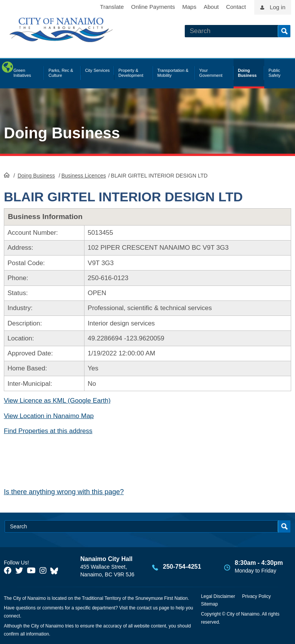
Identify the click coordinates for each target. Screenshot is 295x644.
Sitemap (209, 604)
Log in (278, 7)
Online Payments (153, 7)
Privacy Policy (256, 596)
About (211, 7)
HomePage (7, 175)
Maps (190, 7)
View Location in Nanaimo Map (49, 416)
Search (284, 31)
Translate (112, 7)
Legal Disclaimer (218, 596)
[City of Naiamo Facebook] (8, 571)
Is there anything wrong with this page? (64, 492)
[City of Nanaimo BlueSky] (56, 571)
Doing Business (62, 133)
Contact (236, 7)
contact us (147, 608)
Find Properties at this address (48, 431)
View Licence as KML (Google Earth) (57, 401)
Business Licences (84, 176)
